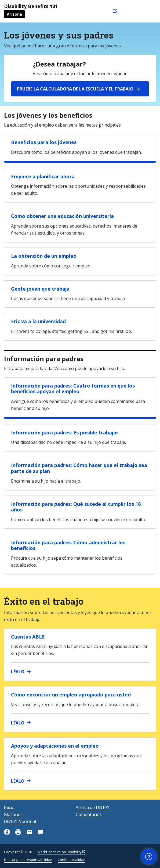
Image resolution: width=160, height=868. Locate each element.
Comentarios (89, 814)
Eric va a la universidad (38, 321)
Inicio (9, 807)
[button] (149, 857)
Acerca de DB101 (92, 807)
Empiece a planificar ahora (43, 176)
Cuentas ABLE (28, 637)
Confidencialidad (72, 860)
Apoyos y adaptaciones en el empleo (55, 746)
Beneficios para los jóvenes (44, 142)
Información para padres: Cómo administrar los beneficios (68, 545)
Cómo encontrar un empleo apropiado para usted (71, 695)
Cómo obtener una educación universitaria (62, 216)
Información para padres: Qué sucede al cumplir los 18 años (76, 507)
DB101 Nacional (20, 821)
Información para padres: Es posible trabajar (65, 433)
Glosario (12, 814)
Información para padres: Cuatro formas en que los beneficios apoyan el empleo (73, 389)
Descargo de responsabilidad (28, 860)
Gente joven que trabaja (40, 289)
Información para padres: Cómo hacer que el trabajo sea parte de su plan (79, 468)
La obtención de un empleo (44, 256)
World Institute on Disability (59, 852)
